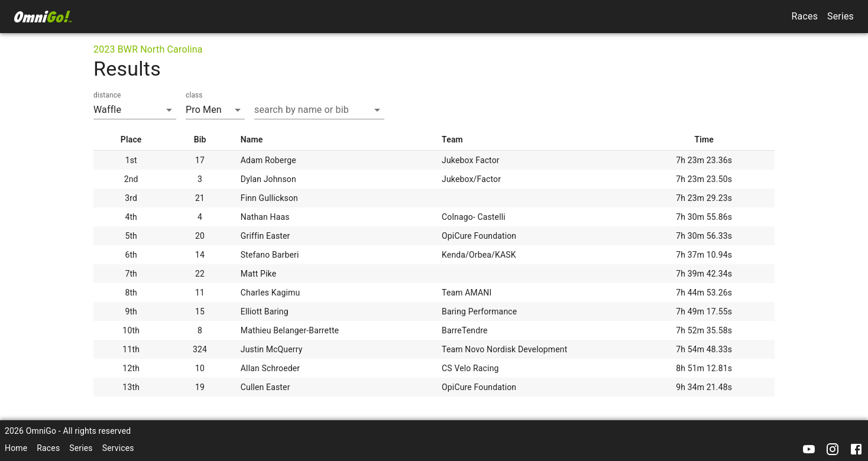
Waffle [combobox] (107, 110)
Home (16, 448)
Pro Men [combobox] (204, 110)
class (194, 95)
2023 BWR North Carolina (148, 49)
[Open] (377, 110)
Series (841, 16)
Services (118, 448)
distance (107, 95)
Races (805, 16)
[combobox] (310, 110)
